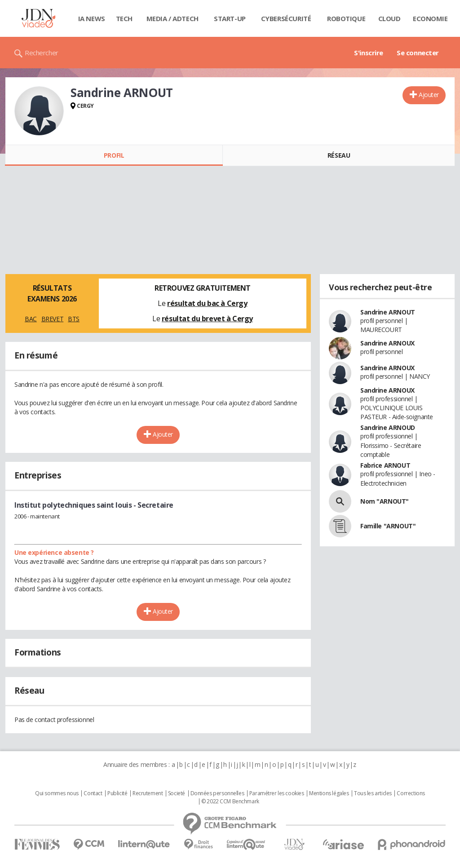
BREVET (52, 319)
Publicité (117, 793)
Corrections (411, 793)
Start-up (230, 18)
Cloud (389, 18)
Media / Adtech (172, 18)
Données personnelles (217, 793)
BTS (74, 319)
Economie (430, 18)
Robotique (346, 18)
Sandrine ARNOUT (388, 312)
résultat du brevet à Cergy (207, 319)
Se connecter (418, 53)
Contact (93, 793)
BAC (31, 319)
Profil (114, 155)
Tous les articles (373, 793)
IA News (92, 18)
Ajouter (429, 95)
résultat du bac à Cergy (207, 303)
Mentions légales (329, 793)
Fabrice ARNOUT (385, 465)
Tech (124, 18)
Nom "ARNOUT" (385, 501)
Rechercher (42, 53)
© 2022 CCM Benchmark (230, 802)
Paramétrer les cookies (277, 793)
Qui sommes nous (57, 793)
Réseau (339, 155)
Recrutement (148, 793)
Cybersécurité (286, 18)
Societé (177, 793)
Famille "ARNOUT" (388, 526)
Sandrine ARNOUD (388, 427)
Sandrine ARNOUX (387, 343)
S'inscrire (369, 53)
